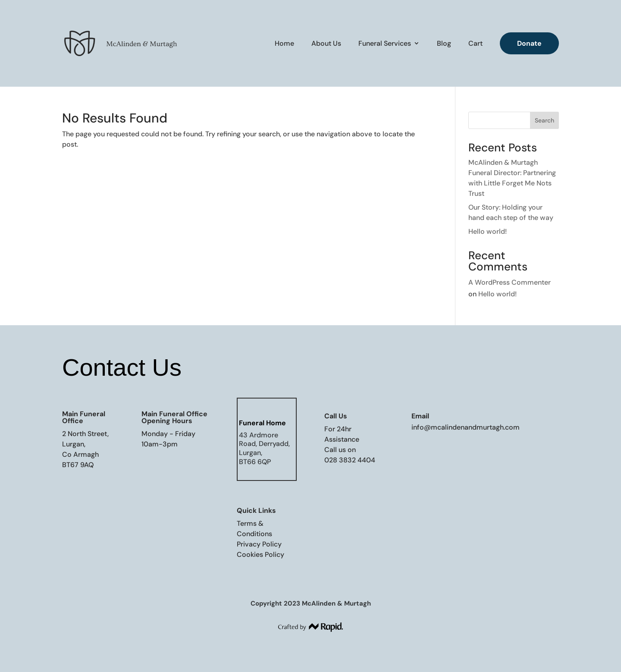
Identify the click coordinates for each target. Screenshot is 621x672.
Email (420, 416)
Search (544, 120)
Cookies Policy (260, 554)
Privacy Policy (259, 544)
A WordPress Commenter (510, 282)
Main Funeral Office (84, 417)
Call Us (336, 416)
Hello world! (488, 231)
